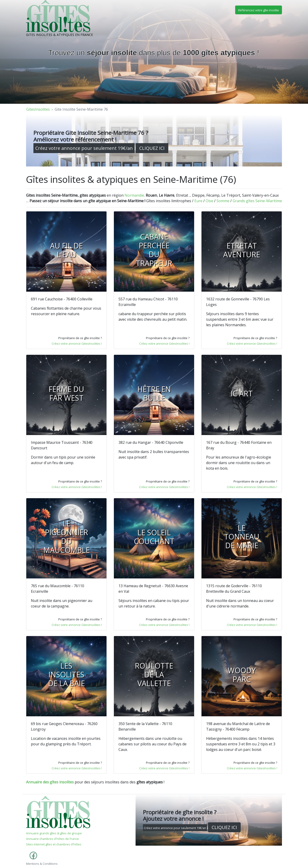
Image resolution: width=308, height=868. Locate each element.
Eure (198, 201)
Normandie (134, 195)
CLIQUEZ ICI (152, 148)
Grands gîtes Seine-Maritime (257, 201)
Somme (223, 201)
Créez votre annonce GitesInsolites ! (77, 344)
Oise (209, 201)
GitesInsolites (38, 109)
